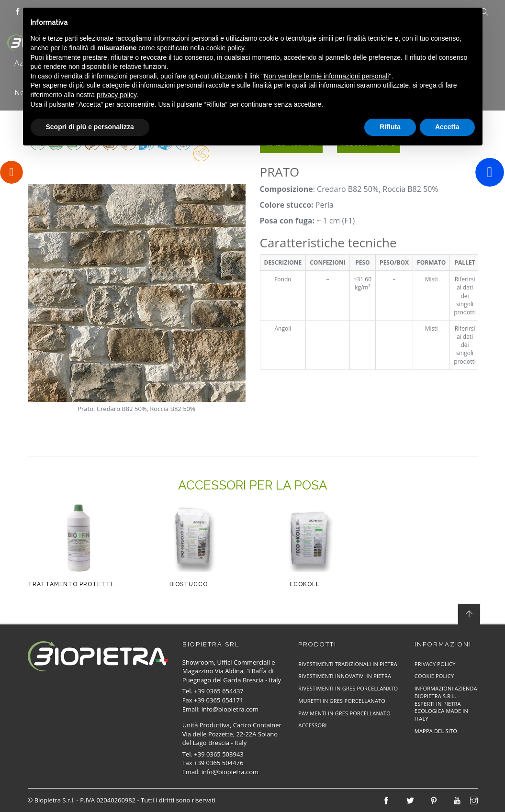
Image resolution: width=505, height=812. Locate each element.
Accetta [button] (447, 127)
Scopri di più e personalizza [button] (90, 127)
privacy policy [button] (117, 95)
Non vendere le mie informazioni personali (326, 76)
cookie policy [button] (225, 48)
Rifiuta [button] (390, 127)
